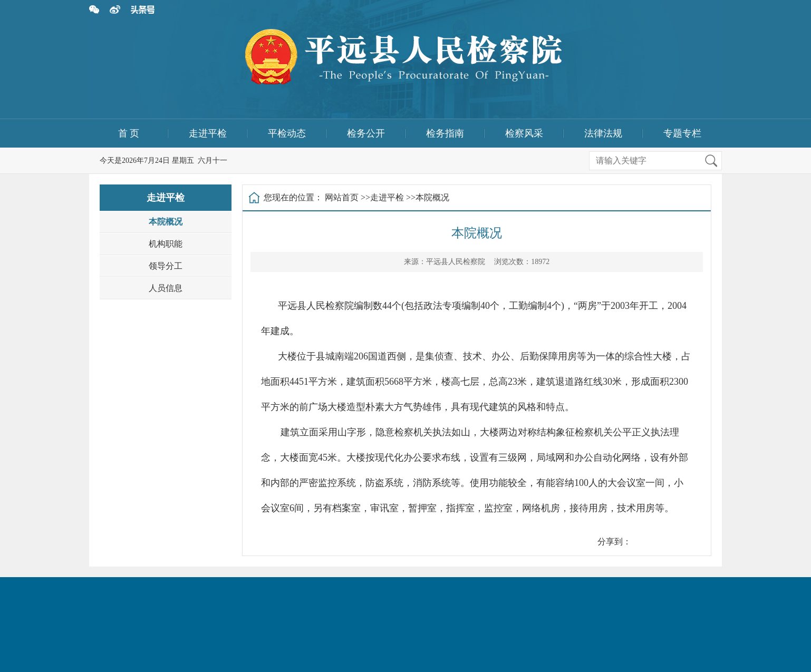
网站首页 (342, 197)
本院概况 (166, 222)
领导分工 (166, 266)
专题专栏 (682, 133)
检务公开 (366, 133)
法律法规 (603, 133)
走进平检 (208, 133)
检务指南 (445, 133)
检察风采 (524, 133)
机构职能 (166, 244)
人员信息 (166, 288)
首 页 (129, 133)
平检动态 (287, 133)
